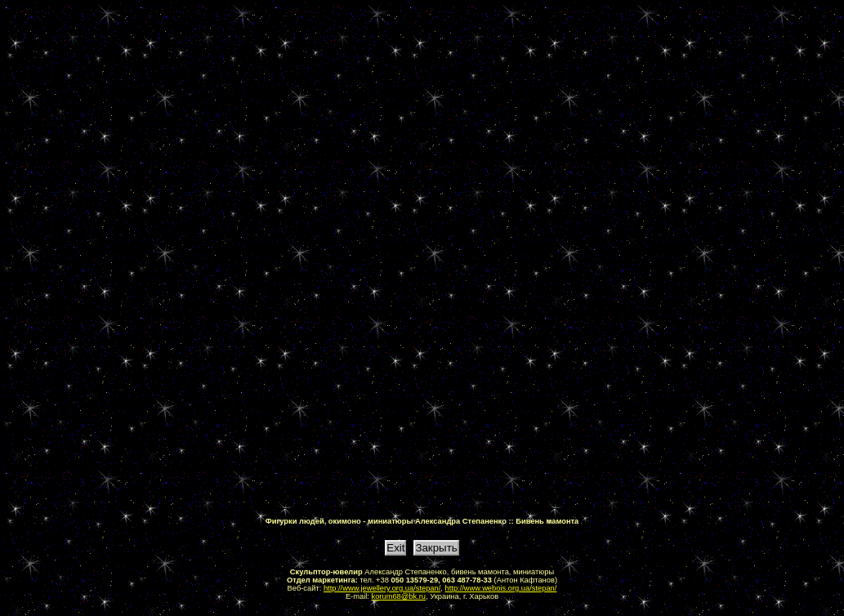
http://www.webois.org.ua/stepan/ (501, 588)
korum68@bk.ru (399, 596)
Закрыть (436, 548)
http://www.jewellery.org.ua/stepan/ (382, 588)
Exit (395, 548)
